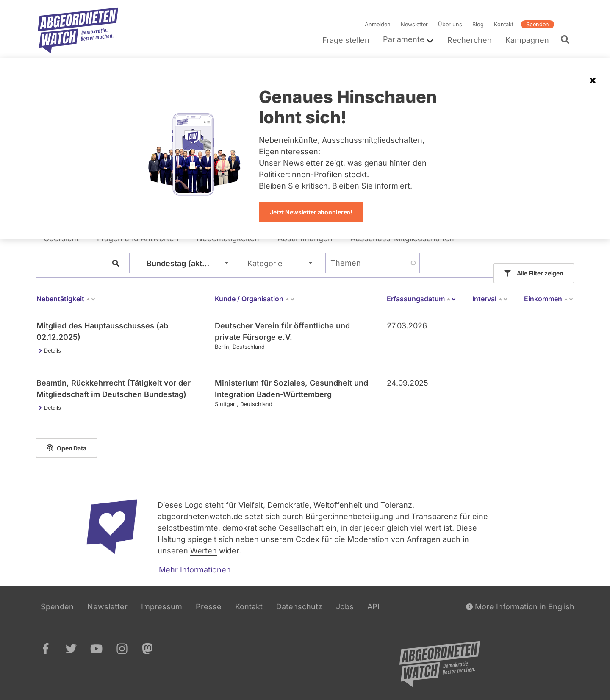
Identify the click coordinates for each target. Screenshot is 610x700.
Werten (204, 551)
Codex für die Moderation (342, 539)
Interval (490, 299)
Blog (478, 24)
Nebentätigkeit (66, 299)
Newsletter (414, 24)
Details (53, 351)
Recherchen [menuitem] (470, 40)
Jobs (345, 607)
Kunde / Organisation (255, 299)
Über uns (450, 24)
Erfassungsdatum (421, 299)
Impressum (162, 607)
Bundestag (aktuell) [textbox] (183, 263)
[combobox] (188, 263)
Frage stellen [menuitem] (346, 40)
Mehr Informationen (195, 570)
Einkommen (549, 299)
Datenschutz (299, 607)
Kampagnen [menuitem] (527, 40)
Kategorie (265, 263)
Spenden (538, 24)
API (373, 607)
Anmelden (378, 24)
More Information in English (520, 607)
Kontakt (504, 24)
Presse (209, 607)
